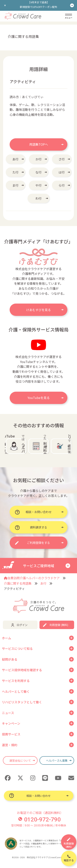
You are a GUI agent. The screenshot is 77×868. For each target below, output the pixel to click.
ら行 (62, 185)
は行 (62, 172)
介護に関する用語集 (18, 583)
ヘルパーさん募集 (57, 760)
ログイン (22, 625)
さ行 (62, 159)
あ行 (15, 159)
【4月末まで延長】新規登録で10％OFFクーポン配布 (38, 5)
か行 (38, 159)
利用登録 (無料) (59, 625)
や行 (38, 185)
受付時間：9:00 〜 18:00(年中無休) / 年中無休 (39, 825)
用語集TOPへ (39, 144)
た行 (15, 172)
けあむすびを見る (38, 310)
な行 (38, 172)
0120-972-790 (39, 819)
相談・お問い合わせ (38, 796)
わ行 (38, 198)
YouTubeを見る (39, 398)
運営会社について (20, 760)
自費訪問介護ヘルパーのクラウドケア (32, 578)
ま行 (15, 185)
